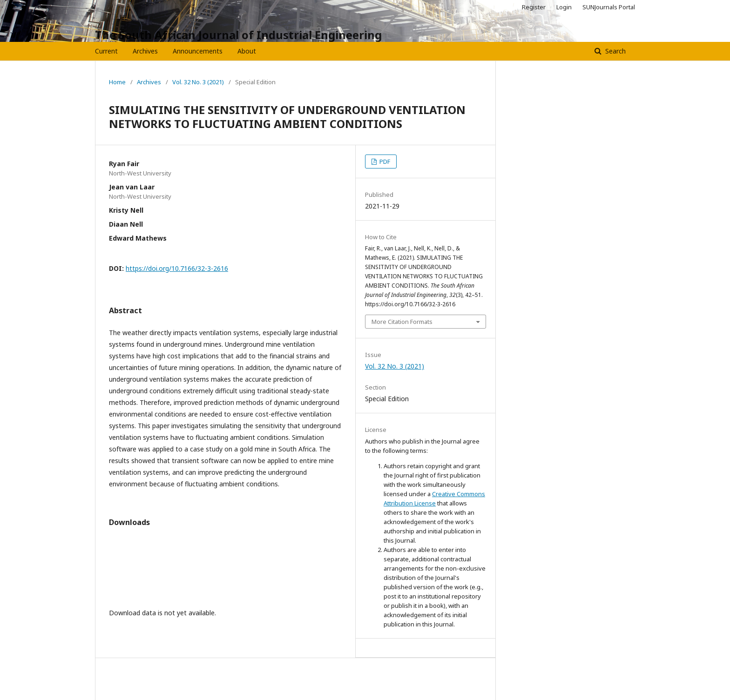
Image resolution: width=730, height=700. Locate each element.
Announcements (198, 51)
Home (117, 82)
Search (615, 51)
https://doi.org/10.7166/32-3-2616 (177, 268)
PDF (384, 162)
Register (534, 7)
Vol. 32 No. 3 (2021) (198, 82)
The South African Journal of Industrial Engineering (238, 35)
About (247, 51)
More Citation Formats (402, 322)
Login (564, 7)
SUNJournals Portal (609, 7)
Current (106, 51)
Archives (145, 51)
